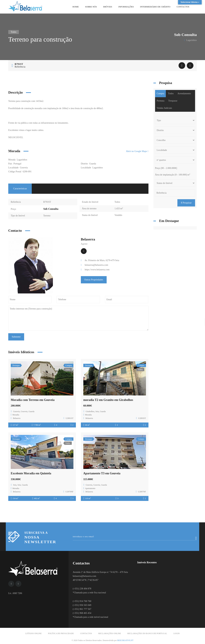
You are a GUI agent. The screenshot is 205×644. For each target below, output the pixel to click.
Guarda (93, 164)
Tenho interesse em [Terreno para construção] (78, 318)
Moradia (16, 415)
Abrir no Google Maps (137, 151)
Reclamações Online (110, 633)
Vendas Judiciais (164, 108)
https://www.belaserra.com (97, 270)
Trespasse (173, 101)
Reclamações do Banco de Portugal (147, 633)
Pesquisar (186, 203)
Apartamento (90, 488)
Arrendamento (184, 93)
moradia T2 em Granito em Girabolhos (108, 400)
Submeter (16, 337)
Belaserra (88, 239)
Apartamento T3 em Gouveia (102, 473)
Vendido (118, 215)
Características (20, 189)
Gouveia (24, 168)
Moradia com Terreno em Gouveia (33, 400)
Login (176, 633)
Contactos (86, 633)
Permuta (161, 101)
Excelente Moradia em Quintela (31, 473)
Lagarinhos (98, 168)
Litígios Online (34, 633)
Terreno (47, 216)
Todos (117, 202)
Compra (160, 93)
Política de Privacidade (61, 633)
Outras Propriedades (94, 280)
